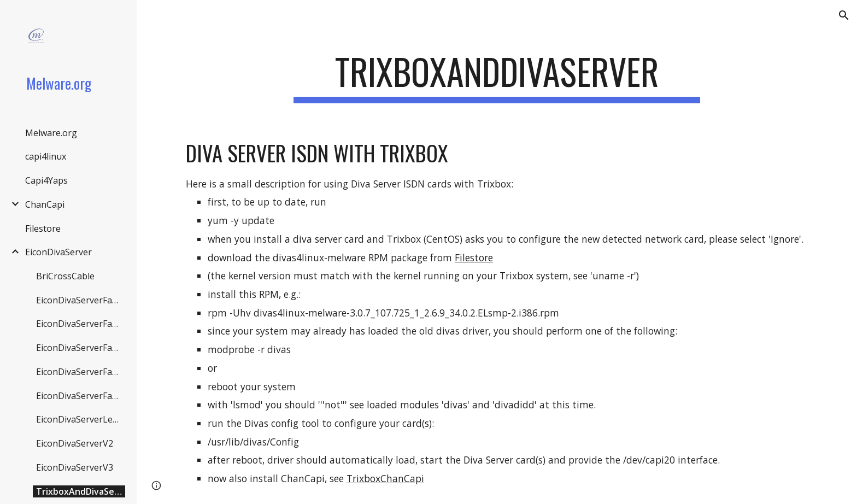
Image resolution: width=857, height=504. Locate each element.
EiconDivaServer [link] (58, 252)
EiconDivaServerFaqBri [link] (81, 300)
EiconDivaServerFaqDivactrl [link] (81, 348)
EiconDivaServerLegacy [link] (81, 419)
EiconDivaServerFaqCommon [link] (81, 324)
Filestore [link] (43, 228)
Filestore (474, 257)
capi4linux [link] (46, 156)
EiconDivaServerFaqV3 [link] (81, 396)
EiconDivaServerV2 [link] (75, 443)
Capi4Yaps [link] (46, 180)
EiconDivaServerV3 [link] (75, 467)
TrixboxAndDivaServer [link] (81, 491)
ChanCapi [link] (45, 204)
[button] (844, 15)
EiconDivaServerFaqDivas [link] (81, 372)
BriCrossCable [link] (65, 276)
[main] (497, 77)
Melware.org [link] (51, 133)
